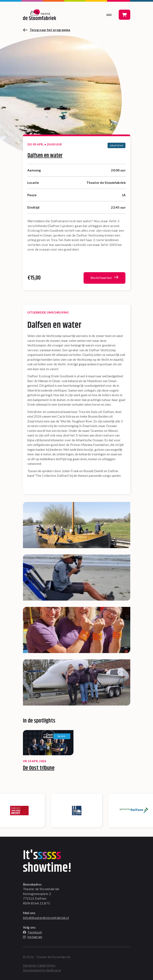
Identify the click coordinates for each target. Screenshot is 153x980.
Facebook (32, 932)
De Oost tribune (39, 768)
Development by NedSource (42, 970)
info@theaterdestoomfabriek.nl (46, 918)
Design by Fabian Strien (39, 965)
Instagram (33, 937)
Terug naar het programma (50, 30)
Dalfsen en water (45, 156)
